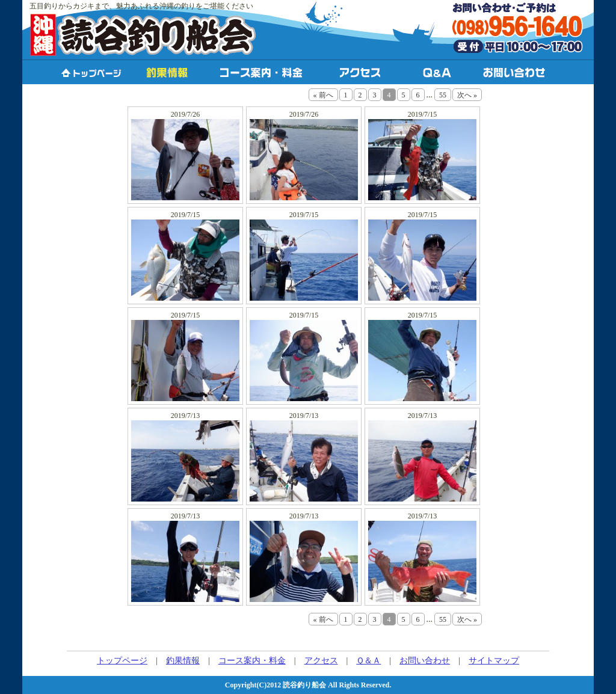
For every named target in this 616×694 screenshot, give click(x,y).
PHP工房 (309, 646)
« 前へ (323, 95)
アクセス (321, 661)
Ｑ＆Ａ (368, 661)
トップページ (122, 661)
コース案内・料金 (252, 661)
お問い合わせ (425, 661)
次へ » (467, 95)
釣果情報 (183, 661)
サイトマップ (494, 661)
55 (443, 95)
